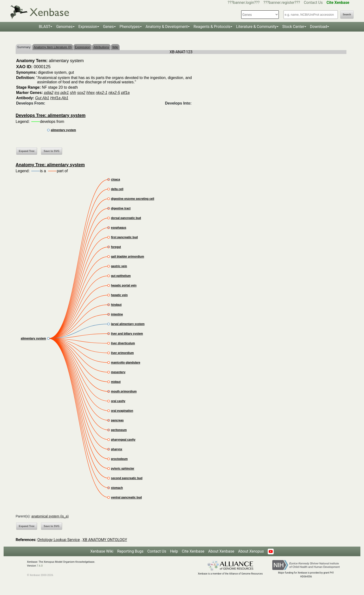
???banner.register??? (282, 3)
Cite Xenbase (193, 551)
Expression (88, 27)
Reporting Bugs (130, 551)
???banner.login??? (244, 3)
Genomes (64, 27)
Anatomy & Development (167, 27)
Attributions (101, 47)
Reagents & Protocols (212, 27)
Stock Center (293, 27)
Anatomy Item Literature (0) (53, 47)
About (251, 551)
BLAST (45, 27)
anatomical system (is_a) (50, 516)
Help (174, 551)
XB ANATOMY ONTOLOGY (105, 540)
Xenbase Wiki (102, 551)
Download (319, 27)
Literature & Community (256, 27)
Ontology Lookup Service (58, 540)
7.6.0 (40, 566)
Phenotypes (130, 27)
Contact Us (313, 3)
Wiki (115, 47)
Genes (108, 27)
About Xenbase (221, 551)
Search (347, 15)
